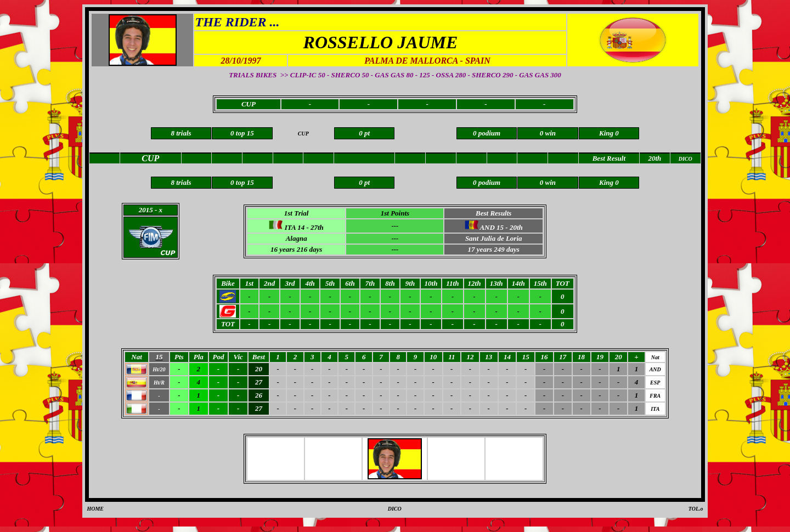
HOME (95, 509)
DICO (395, 509)
